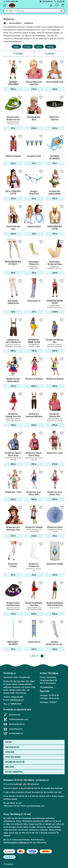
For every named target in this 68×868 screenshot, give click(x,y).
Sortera (51, 54)
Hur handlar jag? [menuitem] (12, 747)
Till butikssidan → (48, 687)
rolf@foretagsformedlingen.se (16, 843)
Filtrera (19, 54)
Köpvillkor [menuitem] (10, 752)
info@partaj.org (47, 1)
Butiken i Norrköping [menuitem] (14, 772)
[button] (5, 5)
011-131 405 (61, 1)
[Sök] (62, 11)
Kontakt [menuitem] (9, 742)
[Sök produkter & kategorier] (31, 11)
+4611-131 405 (17, 697)
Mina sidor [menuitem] (10, 767)
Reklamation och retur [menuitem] (15, 762)
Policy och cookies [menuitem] (13, 757)
